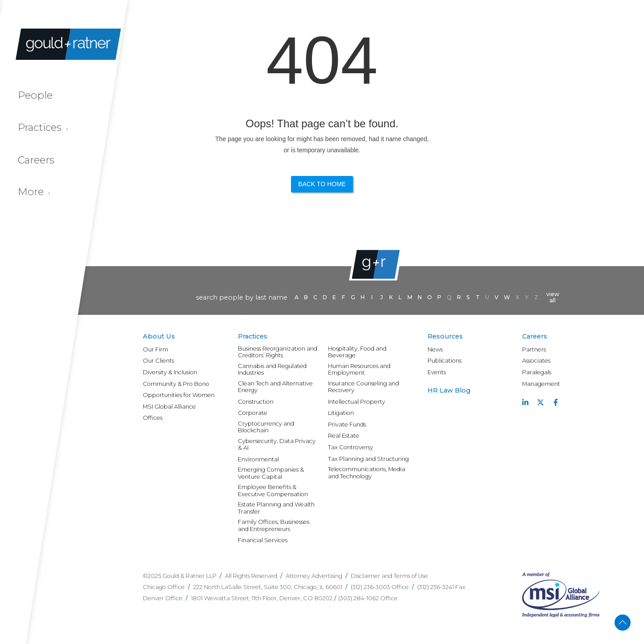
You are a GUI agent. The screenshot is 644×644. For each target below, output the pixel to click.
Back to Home (322, 184)
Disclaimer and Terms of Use (389, 576)
